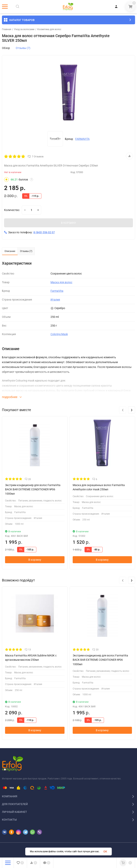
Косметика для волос (49, 29)
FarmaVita (57, 291)
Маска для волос (61, 282)
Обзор (6, 48)
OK (105, 851)
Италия (55, 300)
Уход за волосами (24, 29)
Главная (7, 29)
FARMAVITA (82, 139)
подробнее (12, 397)
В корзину (35, 560)
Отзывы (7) (23, 48)
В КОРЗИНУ (68, 223)
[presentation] (123, 410)
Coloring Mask (59, 334)
